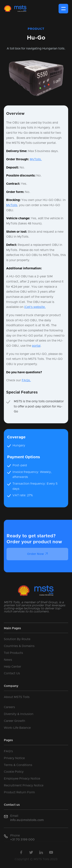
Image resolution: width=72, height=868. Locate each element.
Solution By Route (17, 639)
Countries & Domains (19, 646)
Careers (9, 707)
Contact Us (12, 673)
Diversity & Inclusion (19, 714)
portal (36, 346)
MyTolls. (36, 159)
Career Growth (14, 721)
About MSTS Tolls (17, 697)
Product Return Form (19, 792)
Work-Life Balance (17, 728)
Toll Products (13, 653)
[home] (15, 9)
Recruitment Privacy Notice (24, 785)
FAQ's (8, 751)
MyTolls (12, 205)
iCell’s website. (35, 307)
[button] (63, 9)
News (8, 660)
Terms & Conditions (18, 765)
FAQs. (26, 380)
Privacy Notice (14, 758)
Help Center (12, 667)
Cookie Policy (14, 772)
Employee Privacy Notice (22, 779)
